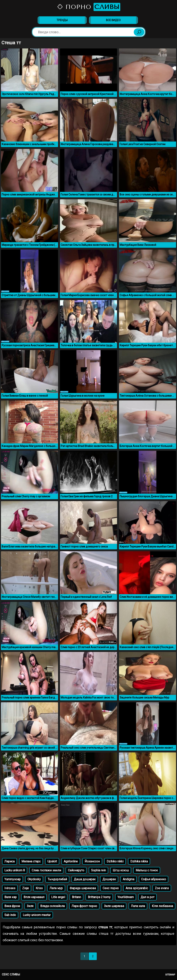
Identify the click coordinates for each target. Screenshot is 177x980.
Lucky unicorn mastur (37, 915)
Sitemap (170, 975)
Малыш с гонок (147, 870)
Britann (76, 897)
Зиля (30, 906)
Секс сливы (11, 974)
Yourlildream (126, 897)
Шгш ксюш (121, 870)
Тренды (62, 20)
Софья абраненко (154, 879)
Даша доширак (85, 879)
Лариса (9, 861)
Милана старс (31, 861)
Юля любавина (162, 906)
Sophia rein (98, 870)
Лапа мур (56, 888)
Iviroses (10, 888)
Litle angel (58, 897)
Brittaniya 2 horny (99, 897)
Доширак (109, 879)
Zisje (26, 888)
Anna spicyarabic (137, 888)
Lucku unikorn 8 (15, 870)
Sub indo (10, 915)
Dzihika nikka (139, 861)
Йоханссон (92, 861)
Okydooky (34, 879)
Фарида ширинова (83, 888)
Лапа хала (138, 906)
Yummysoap (13, 879)
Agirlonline (71, 861)
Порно (89, 7)
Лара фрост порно (84, 906)
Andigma (129, 879)
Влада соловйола (52, 906)
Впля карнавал (34, 897)
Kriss (39, 888)
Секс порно (111, 888)
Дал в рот (147, 897)
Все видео (113, 20)
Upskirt (52, 861)
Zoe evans (162, 888)
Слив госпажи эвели (46, 870)
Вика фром (12, 906)
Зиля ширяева (114, 906)
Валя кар (11, 897)
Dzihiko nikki (115, 861)
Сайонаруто (76, 870)
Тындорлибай (57, 879)
